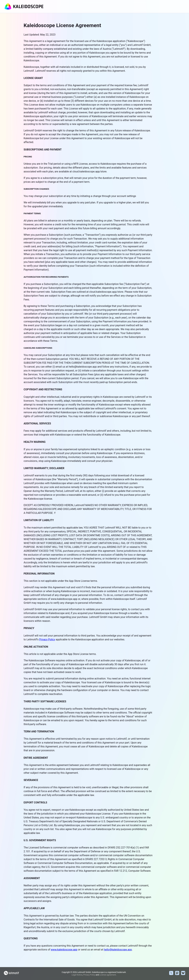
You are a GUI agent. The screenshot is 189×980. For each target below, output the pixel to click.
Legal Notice (77, 975)
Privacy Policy (47, 639)
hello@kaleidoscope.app (118, 950)
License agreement (108, 975)
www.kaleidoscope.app (64, 950)
